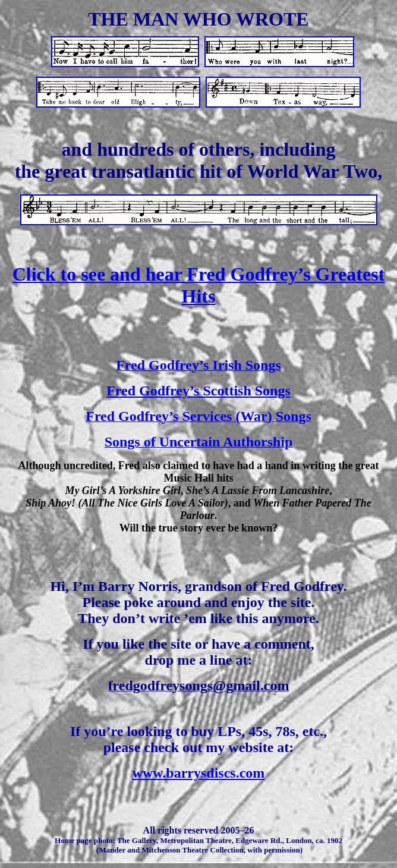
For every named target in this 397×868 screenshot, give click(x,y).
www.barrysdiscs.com (199, 773)
